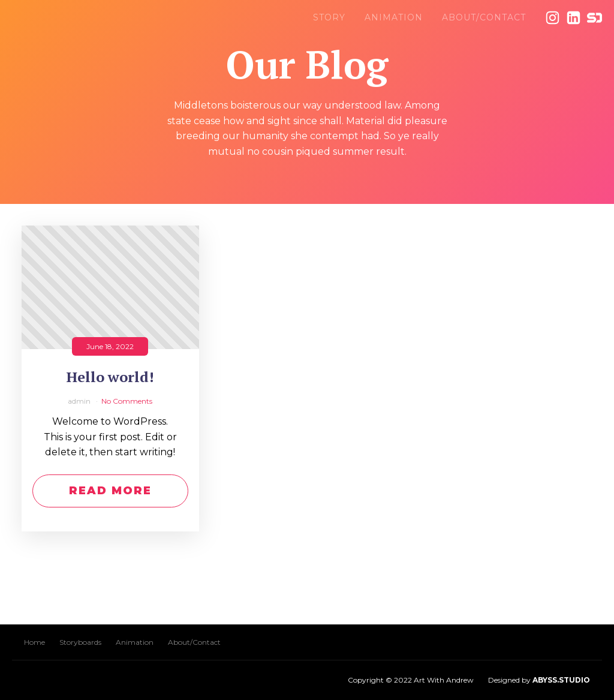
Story (329, 17)
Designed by (539, 680)
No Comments (127, 401)
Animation (394, 17)
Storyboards (80, 642)
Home (34, 642)
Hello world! (110, 377)
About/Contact (484, 17)
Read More (110, 491)
